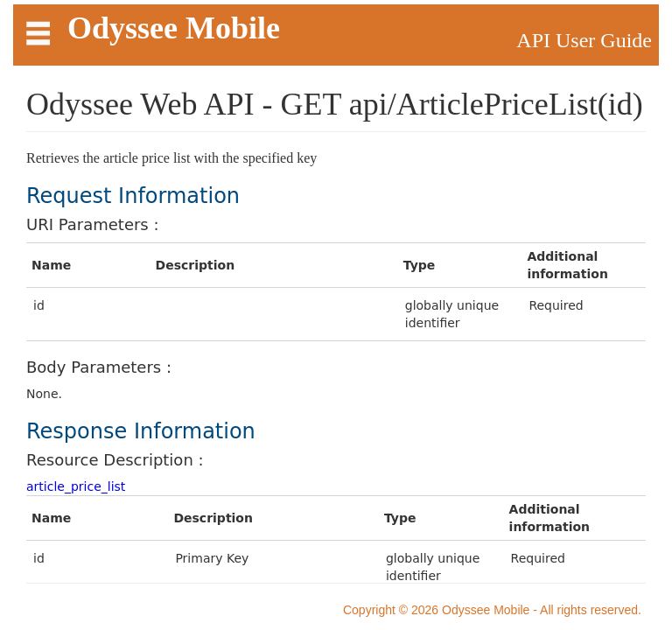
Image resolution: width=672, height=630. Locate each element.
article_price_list (76, 486)
